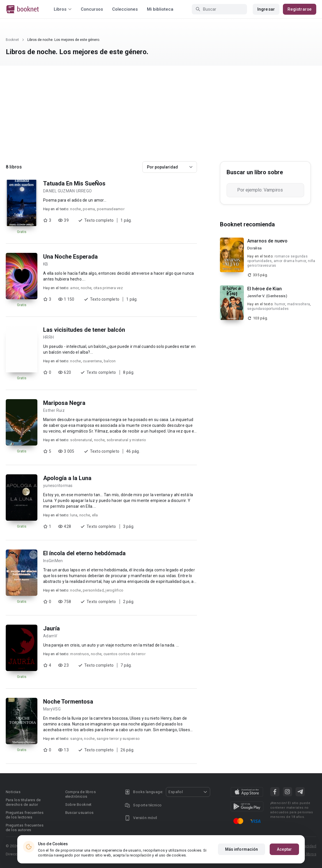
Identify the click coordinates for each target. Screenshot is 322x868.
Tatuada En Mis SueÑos (74, 183)
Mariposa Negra (64, 403)
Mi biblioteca (160, 9)
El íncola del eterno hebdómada (84, 553)
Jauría (51, 628)
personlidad (93, 590)
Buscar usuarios (79, 813)
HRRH (48, 337)
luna (74, 515)
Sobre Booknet (78, 804)
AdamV (50, 636)
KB (46, 264)
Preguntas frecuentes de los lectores (25, 815)
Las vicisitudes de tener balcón (84, 330)
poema (89, 209)
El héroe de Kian (264, 289)
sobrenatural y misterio (126, 440)
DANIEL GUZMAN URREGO (67, 191)
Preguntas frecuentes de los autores (25, 828)
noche (75, 209)
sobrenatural (81, 440)
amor (74, 288)
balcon (110, 361)
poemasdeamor (111, 209)
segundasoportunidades (268, 309)
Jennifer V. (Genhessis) (267, 296)
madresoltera (299, 304)
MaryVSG (52, 709)
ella (95, 515)
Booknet (12, 40)
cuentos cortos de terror (124, 654)
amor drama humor (290, 261)
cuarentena (92, 361)
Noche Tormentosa (68, 702)
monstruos (79, 654)
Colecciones (125, 9)
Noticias (13, 792)
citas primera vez (108, 288)
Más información (242, 849)
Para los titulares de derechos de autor (23, 802)
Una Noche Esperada (70, 257)
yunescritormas (58, 486)
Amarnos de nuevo (267, 241)
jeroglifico (114, 590)
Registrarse (300, 9)
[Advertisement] (161, 118)
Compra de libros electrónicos (80, 794)
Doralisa (254, 248)
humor (280, 304)
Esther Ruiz (54, 410)
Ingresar (266, 9)
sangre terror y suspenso (118, 739)
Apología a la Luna (67, 478)
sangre (76, 739)
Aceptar (284, 849)
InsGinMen (53, 561)
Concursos (92, 9)
